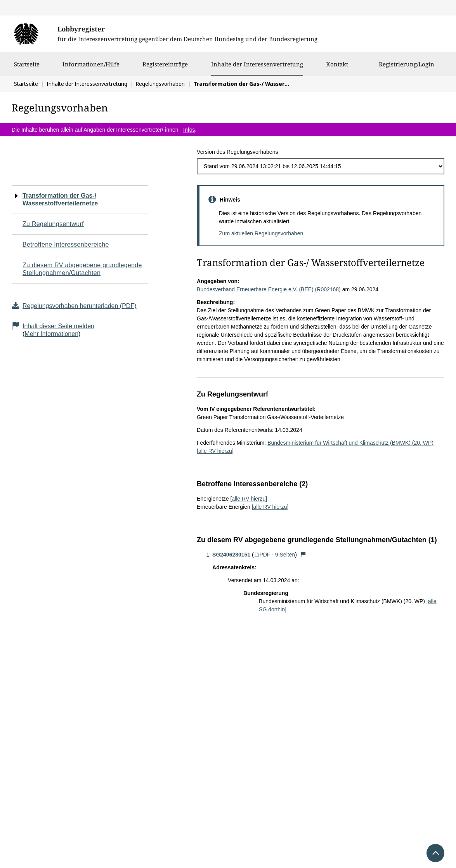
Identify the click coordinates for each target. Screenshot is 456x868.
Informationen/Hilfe (91, 68)
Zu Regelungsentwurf (53, 224)
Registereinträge (165, 68)
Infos (189, 130)
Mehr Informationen (51, 334)
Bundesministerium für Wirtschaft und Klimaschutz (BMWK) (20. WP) (350, 443)
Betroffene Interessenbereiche (66, 244)
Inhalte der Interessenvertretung (257, 64)
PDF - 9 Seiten (275, 555)
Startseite (27, 68)
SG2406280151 (231, 555)
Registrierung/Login (407, 68)
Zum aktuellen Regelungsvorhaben (261, 233)
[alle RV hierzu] (215, 451)
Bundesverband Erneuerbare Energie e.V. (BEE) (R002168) (269, 289)
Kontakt (337, 68)
